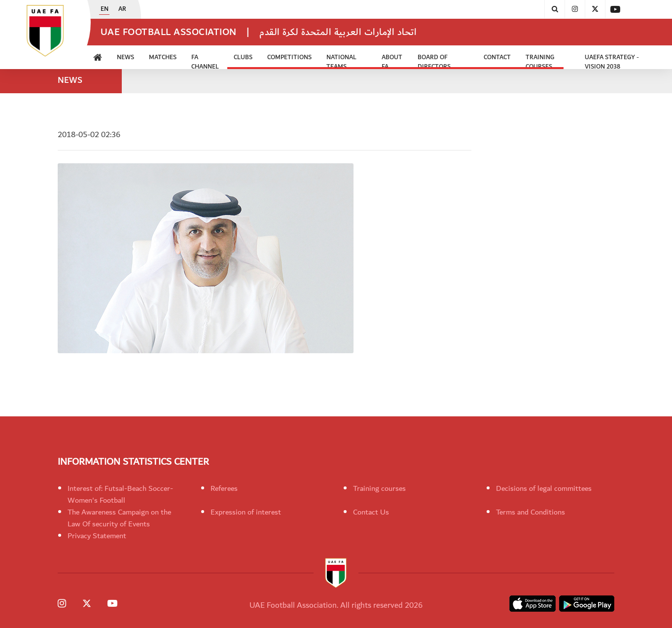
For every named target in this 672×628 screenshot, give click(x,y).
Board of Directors (434, 61)
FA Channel (205, 61)
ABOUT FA (392, 61)
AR (122, 9)
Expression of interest (246, 512)
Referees (224, 488)
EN (105, 9)
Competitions (289, 57)
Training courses (379, 488)
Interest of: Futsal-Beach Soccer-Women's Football (120, 494)
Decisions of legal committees (544, 488)
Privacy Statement (97, 536)
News (125, 57)
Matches (163, 57)
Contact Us (371, 512)
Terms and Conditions (531, 512)
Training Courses (540, 61)
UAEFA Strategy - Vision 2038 (612, 61)
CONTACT (497, 57)
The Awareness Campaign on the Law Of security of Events (119, 518)
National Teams (341, 61)
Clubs (243, 57)
